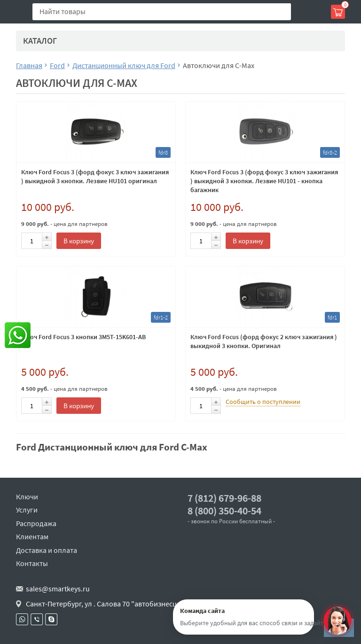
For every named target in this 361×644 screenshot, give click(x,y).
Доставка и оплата (47, 550)
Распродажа (36, 523)
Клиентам (32, 536)
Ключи (27, 497)
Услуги (27, 510)
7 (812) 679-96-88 (224, 498)
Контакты (32, 563)
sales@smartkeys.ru (58, 589)
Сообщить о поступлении (263, 402)
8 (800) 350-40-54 (224, 511)
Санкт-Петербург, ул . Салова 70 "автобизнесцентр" (111, 604)
